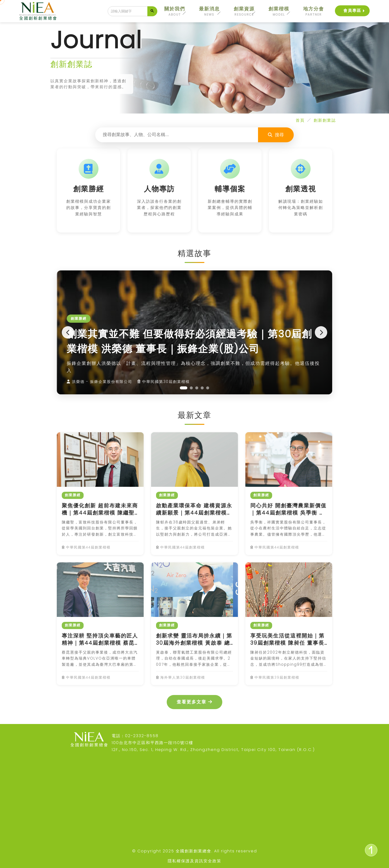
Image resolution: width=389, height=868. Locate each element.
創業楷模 (279, 11)
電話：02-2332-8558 (135, 736)
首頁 (300, 120)
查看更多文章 (194, 702)
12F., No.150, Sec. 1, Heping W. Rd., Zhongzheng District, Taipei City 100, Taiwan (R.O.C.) (213, 750)
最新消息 (209, 11)
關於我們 (175, 11)
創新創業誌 (325, 120)
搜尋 (276, 135)
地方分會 (314, 11)
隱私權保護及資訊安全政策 (194, 861)
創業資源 (244, 11)
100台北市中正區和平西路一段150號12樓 (152, 743)
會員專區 (352, 10)
